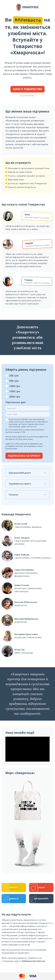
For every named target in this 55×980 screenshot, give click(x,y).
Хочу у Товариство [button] (27, 89)
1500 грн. (15, 391)
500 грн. (14, 381)
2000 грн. (15, 397)
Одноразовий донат (27, 473)
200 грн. (14, 376)
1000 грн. (15, 386)
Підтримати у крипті (27, 484)
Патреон (27, 495)
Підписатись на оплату (24, 456)
